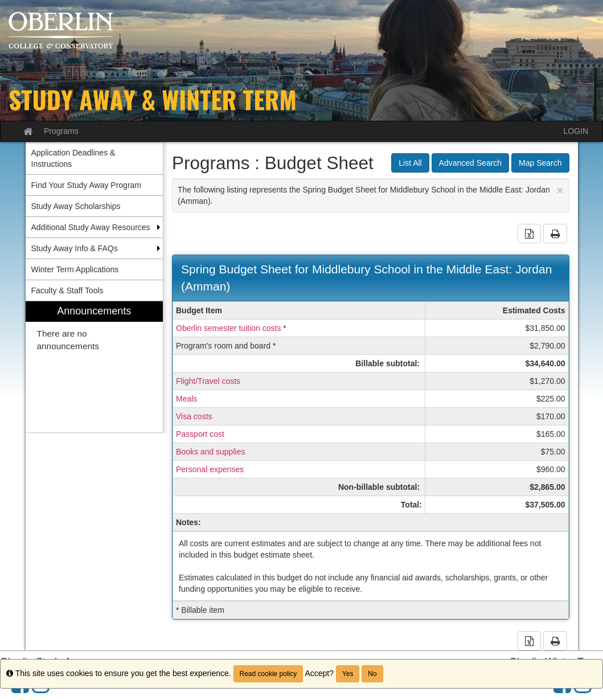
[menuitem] (95, 367)
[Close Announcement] (560, 190)
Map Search (540, 163)
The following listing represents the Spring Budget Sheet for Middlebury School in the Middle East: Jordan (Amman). (371, 195)
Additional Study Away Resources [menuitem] (91, 227)
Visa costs (194, 416)
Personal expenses (210, 469)
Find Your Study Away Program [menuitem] (87, 185)
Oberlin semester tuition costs (228, 328)
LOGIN (576, 131)
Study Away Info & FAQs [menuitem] (75, 248)
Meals (186, 399)
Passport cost (200, 434)
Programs (61, 131)
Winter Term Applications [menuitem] (75, 269)
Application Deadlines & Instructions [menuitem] (73, 158)
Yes (348, 674)
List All (410, 163)
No (372, 674)
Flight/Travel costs (208, 381)
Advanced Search (471, 163)
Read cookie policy (268, 674)
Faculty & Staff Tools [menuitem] (67, 290)
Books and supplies (210, 452)
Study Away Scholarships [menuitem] (76, 206)
